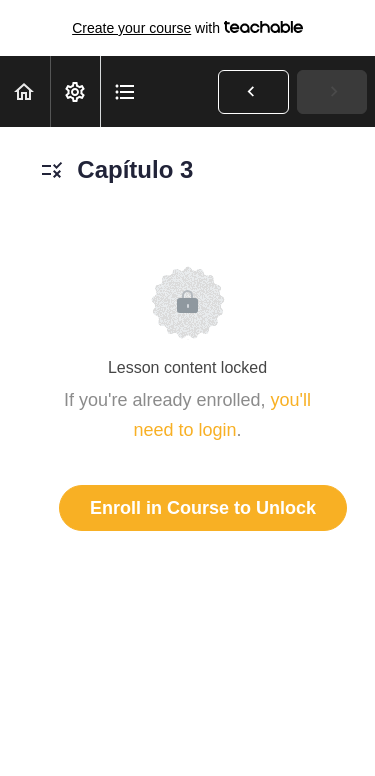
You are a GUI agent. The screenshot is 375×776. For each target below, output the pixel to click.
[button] (25, 91)
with (187, 28)
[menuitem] (75, 91)
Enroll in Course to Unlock (203, 508)
